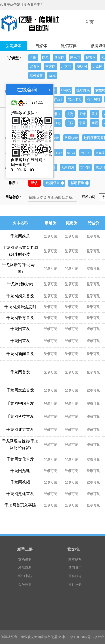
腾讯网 (75, 58)
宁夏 (82, 123)
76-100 (85, 153)
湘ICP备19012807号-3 (78, 637)
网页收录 (71, 138)
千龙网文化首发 (20, 459)
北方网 (66, 67)
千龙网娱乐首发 (20, 296)
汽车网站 (94, 99)
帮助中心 (25, 576)
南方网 (50, 67)
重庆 (95, 114)
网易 (45, 58)
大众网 (97, 67)
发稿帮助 (25, 568)
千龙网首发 (20, 329)
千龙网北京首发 (20, 430)
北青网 (35, 67)
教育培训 (55, 99)
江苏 (58, 123)
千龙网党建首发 (20, 494)
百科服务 (75, 576)
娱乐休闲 (74, 99)
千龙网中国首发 (20, 403)
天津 (82, 114)
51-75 (71, 153)
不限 (33, 58)
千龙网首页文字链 (20, 505)
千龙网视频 (20, 482)
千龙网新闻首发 (20, 354)
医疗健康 (83, 90)
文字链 (85, 168)
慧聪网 (82, 67)
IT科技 (66, 90)
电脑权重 (55, 183)
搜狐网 (91, 58)
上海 (70, 114)
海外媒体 (36, 76)
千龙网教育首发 (20, 318)
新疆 (95, 123)
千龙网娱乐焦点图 (20, 307)
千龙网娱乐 (20, 236)
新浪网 (59, 58)
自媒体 (41, 46)
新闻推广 (75, 568)
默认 (34, 183)
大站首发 (68, 168)
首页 (89, 22)
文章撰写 (75, 559)
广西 (70, 123)
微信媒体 (69, 46)
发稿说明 (25, 559)
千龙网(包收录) (20, 284)
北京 (58, 114)
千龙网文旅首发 (20, 390)
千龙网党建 (20, 471)
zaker (52, 76)
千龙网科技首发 (20, 417)
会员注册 (25, 584)
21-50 (58, 153)
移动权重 (80, 183)
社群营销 (75, 584)
